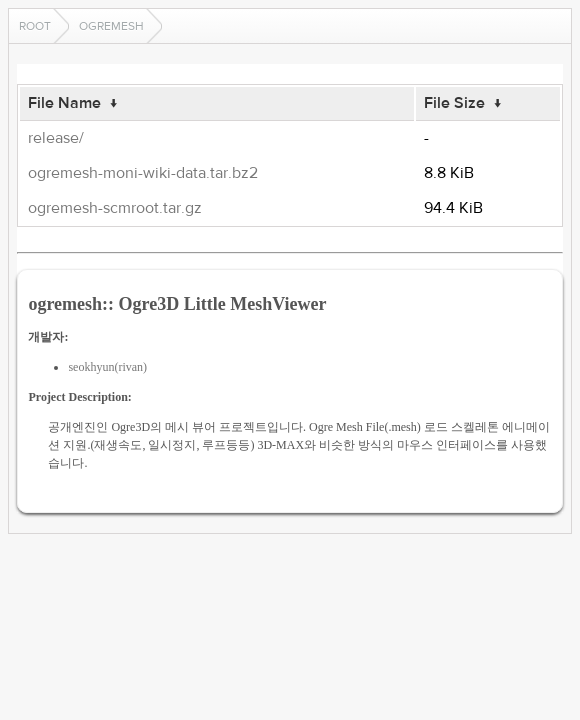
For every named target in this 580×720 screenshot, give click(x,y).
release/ (56, 138)
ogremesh (111, 26)
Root (35, 26)
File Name (64, 103)
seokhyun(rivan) (107, 367)
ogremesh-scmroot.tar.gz (115, 208)
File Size (454, 103)
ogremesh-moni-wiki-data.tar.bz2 (143, 173)
